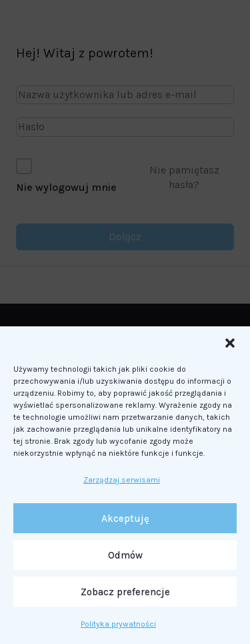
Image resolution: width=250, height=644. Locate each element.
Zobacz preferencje (125, 592)
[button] (230, 343)
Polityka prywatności (118, 624)
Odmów (125, 555)
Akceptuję (125, 519)
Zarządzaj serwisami (122, 480)
